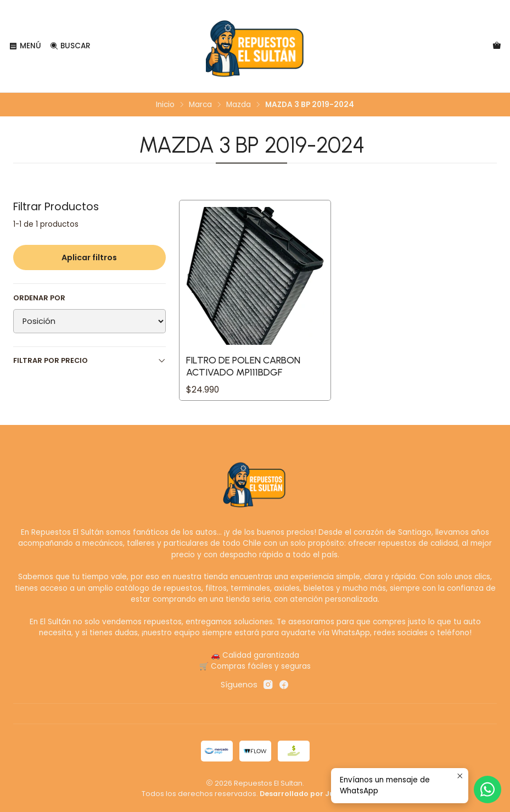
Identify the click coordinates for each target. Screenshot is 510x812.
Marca (200, 105)
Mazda (239, 105)
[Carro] (497, 46)
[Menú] (25, 46)
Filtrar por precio (89, 360)
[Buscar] (69, 46)
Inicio (165, 105)
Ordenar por (39, 298)
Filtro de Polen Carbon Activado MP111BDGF (243, 366)
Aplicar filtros (89, 257)
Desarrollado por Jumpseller (313, 794)
